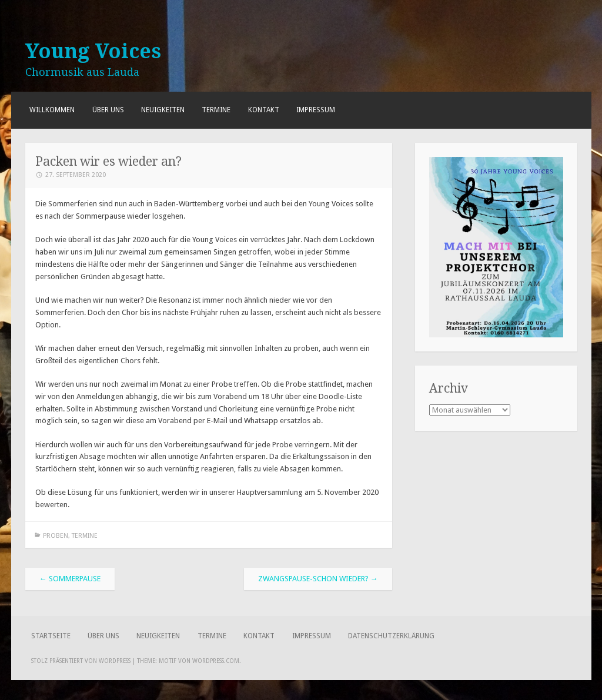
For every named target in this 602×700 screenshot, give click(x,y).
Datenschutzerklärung (391, 636)
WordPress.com (216, 661)
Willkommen (52, 110)
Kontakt (264, 110)
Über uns (108, 110)
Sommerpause (70, 579)
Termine (216, 110)
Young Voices (93, 51)
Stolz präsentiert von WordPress (81, 661)
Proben (56, 536)
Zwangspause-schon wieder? (318, 579)
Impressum (316, 110)
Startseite (51, 636)
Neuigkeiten (163, 110)
